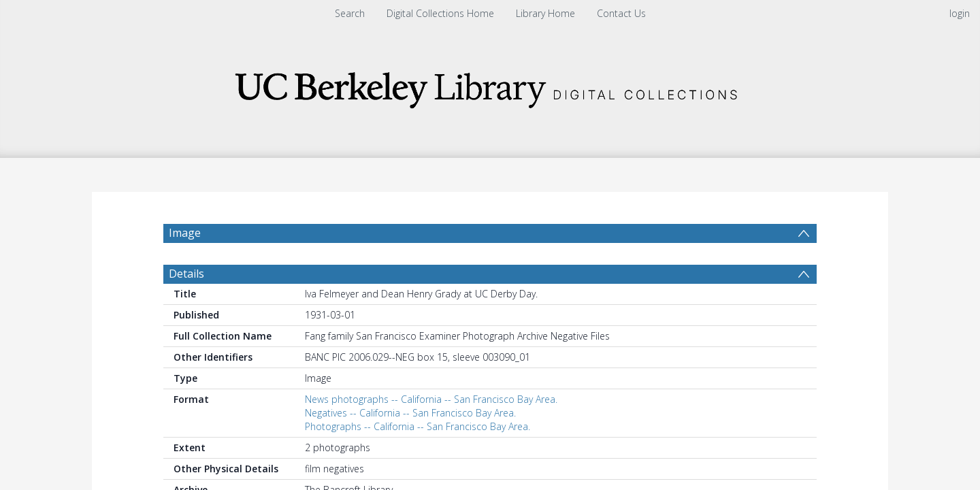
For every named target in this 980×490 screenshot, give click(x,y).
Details (186, 274)
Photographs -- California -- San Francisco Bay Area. (418, 426)
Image (185, 233)
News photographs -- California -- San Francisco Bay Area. (431, 399)
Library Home (545, 13)
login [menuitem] (960, 13)
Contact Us (621, 13)
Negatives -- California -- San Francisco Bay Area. (410, 413)
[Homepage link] (490, 86)
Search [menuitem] (350, 13)
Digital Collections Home (440, 13)
